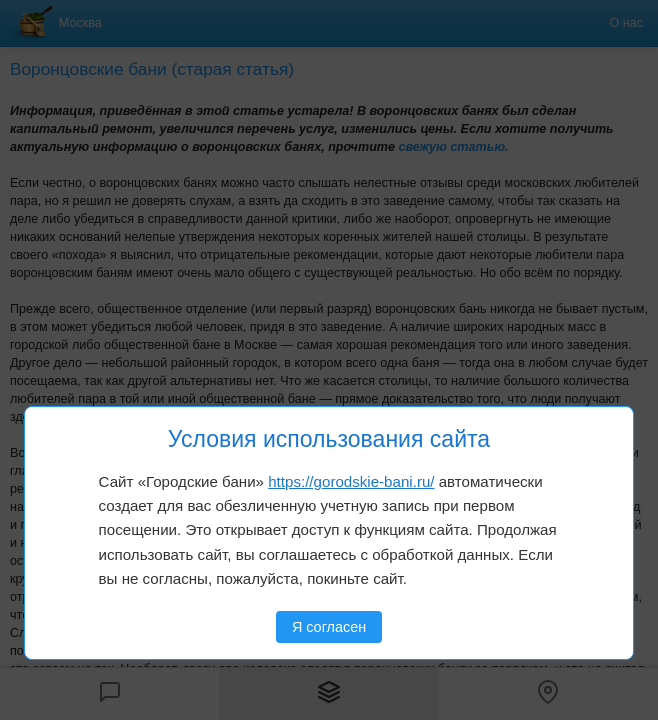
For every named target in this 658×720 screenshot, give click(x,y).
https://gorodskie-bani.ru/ (351, 481)
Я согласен (329, 627)
